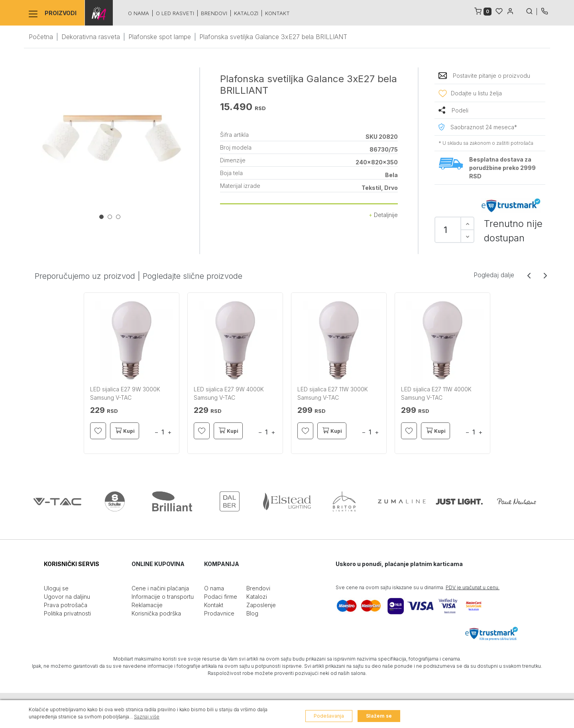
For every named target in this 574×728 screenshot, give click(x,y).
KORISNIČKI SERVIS (72, 564)
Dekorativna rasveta (91, 37)
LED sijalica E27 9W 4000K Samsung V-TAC (229, 393)
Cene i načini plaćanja (160, 588)
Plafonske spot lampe (160, 37)
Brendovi (214, 13)
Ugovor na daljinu (67, 597)
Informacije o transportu (163, 597)
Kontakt (277, 13)
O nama (138, 13)
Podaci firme (221, 597)
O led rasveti (175, 13)
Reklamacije (147, 605)
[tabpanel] (112, 138)
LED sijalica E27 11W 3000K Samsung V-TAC (333, 393)
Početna (41, 37)
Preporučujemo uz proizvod (85, 276)
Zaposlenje (261, 605)
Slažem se (379, 716)
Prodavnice (219, 613)
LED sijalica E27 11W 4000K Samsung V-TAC (436, 393)
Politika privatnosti (67, 613)
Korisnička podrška (156, 613)
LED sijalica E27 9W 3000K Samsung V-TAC (125, 393)
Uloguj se (56, 588)
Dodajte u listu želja (476, 93)
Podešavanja (329, 716)
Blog (252, 613)
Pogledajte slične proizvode (193, 276)
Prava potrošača (66, 605)
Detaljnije (383, 215)
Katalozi (246, 13)
